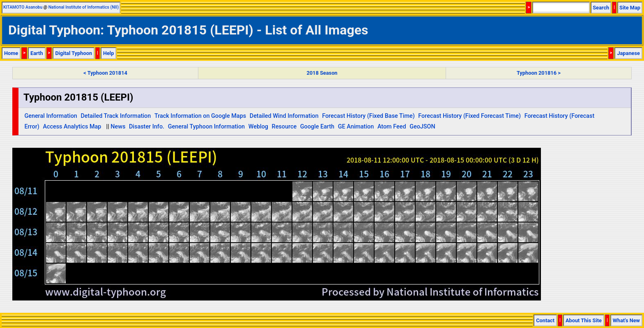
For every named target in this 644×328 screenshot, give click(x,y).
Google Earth (317, 127)
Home (11, 53)
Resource (284, 127)
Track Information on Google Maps (200, 116)
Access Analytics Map (72, 127)
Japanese (628, 53)
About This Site (584, 320)
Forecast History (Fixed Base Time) (368, 116)
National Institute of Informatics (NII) (84, 7)
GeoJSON (422, 127)
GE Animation (356, 127)
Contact (545, 320)
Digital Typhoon (74, 53)
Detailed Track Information (116, 116)
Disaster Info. (147, 127)
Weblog (258, 127)
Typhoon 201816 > (539, 73)
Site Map (630, 8)
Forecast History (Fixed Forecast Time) (469, 116)
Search (601, 8)
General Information (51, 116)
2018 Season (322, 73)
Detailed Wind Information (284, 116)
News (118, 127)
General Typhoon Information (206, 127)
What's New (626, 320)
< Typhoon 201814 (105, 73)
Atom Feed (392, 127)
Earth (37, 53)
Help (109, 53)
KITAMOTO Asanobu (23, 7)
